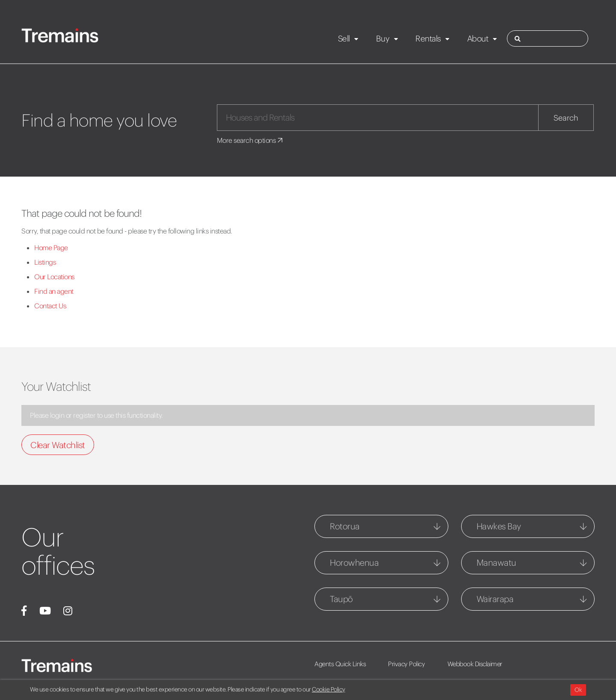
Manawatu (496, 563)
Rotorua (345, 526)
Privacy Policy (407, 664)
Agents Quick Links (340, 664)
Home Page (51, 248)
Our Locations (54, 277)
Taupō (341, 599)
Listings (45, 262)
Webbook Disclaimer (476, 664)
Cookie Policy (329, 689)
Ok (578, 690)
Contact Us (50, 306)
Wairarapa (495, 599)
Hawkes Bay (499, 526)
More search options (250, 140)
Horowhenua (354, 563)
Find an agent (54, 291)
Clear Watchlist (58, 445)
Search (566, 118)
